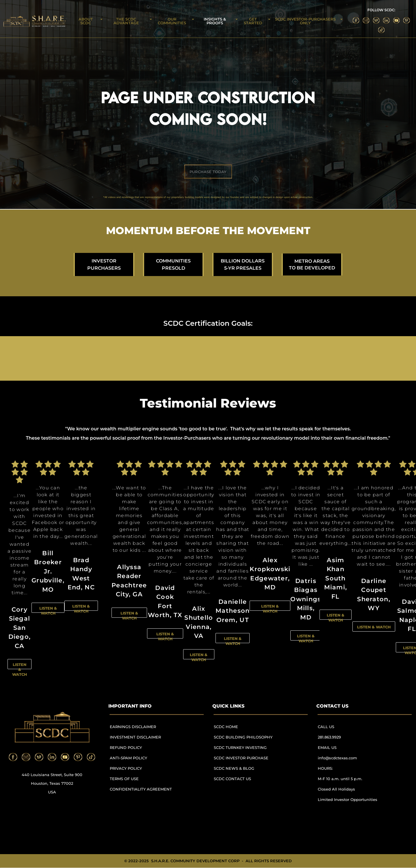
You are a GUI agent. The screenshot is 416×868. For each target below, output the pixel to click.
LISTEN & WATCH (19, 669)
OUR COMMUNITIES (172, 21)
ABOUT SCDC (86, 21)
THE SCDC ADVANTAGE (126, 21)
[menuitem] (143, 729)
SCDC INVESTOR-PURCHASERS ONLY (305, 21)
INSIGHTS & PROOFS (215, 21)
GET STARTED (253, 21)
